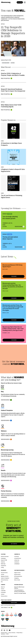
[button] (24, 2)
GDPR (7, 634)
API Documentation (18, 576)
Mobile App (3, 564)
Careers (3, 589)
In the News (3, 592)
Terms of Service (12, 633)
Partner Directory (5, 580)
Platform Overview (5, 557)
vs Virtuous (17, 557)
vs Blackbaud (17, 564)
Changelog (16, 578)
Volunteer (3, 562)
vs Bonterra (17, 562)
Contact (3, 594)
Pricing (2, 567)
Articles (3, 574)
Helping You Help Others (13, 521)
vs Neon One (17, 560)
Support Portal (17, 573)
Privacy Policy (19, 633)
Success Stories (4, 573)
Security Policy (4, 633)
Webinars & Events (5, 576)
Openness (3, 634)
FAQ (2, 582)
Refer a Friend (17, 580)
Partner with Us (4, 596)
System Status (17, 574)
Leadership (3, 591)
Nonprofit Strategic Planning (20, 593)
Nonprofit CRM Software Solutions (19, 588)
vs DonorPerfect (18, 558)
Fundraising (3, 558)
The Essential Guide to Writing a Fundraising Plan (19, 591)
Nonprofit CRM (4, 560)
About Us (3, 587)
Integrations (4, 566)
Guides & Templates (5, 578)
